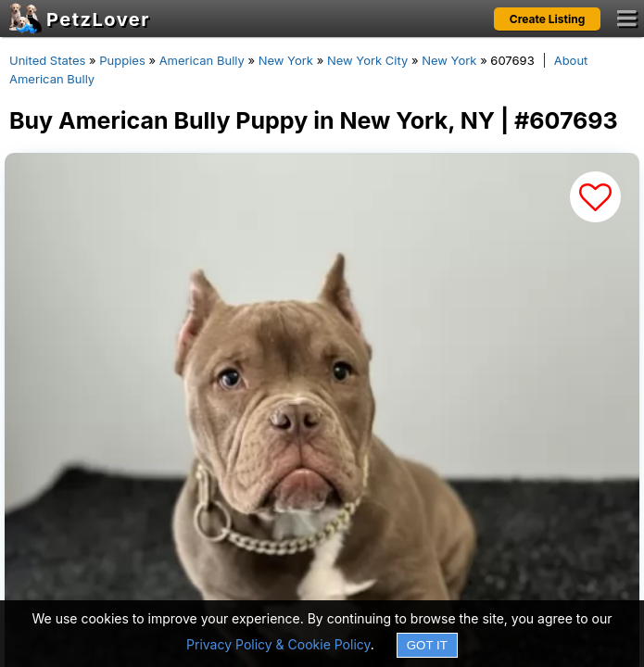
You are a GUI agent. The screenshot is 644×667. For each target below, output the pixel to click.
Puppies (122, 60)
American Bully (202, 60)
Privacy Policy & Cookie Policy (278, 644)
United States (47, 60)
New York (286, 60)
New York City (367, 60)
